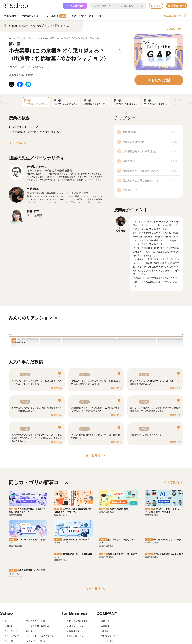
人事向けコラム (74, 598)
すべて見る (173, 482)
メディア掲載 (107, 608)
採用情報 (105, 598)
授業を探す (12, 16)
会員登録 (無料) (177, 6)
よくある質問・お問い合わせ (40, 593)
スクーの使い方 (12, 603)
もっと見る (19, 143)
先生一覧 (9, 608)
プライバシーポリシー (37, 608)
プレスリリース (108, 603)
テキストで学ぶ (77, 16)
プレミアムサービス (36, 588)
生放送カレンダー (31, 16)
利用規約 (30, 598)
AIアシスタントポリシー (38, 613)
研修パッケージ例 (75, 593)
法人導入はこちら (176, 16)
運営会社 (105, 588)
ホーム (8, 588)
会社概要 (105, 593)
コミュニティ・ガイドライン (40, 603)
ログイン (156, 6)
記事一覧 (9, 613)
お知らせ (9, 593)
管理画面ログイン (75, 603)
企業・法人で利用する (77, 588)
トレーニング (55, 16)
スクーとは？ (96, 16)
